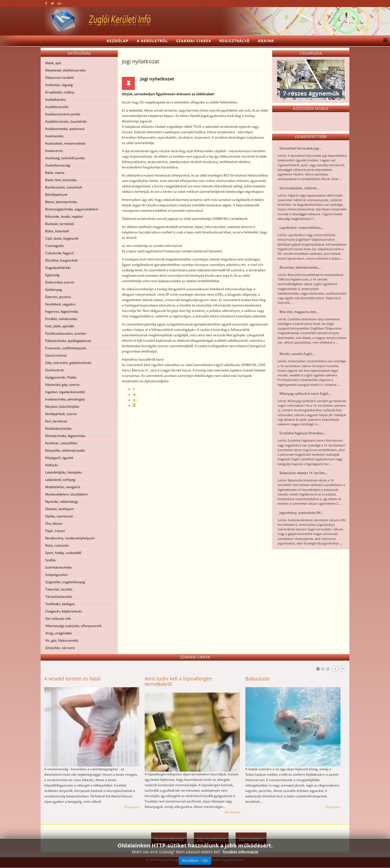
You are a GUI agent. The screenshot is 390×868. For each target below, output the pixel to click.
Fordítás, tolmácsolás (61, 319)
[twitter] (52, 3)
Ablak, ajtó (53, 63)
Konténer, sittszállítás (61, 443)
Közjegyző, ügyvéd (59, 458)
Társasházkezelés (59, 597)
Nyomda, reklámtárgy (62, 502)
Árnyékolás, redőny (60, 92)
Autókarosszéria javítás (63, 114)
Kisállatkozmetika (58, 428)
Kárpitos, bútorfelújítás (62, 407)
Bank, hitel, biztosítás (61, 180)
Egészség (52, 275)
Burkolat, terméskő (60, 224)
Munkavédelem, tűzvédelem (66, 494)
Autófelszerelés (57, 107)
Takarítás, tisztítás (59, 589)
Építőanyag (54, 290)
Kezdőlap (118, 41)
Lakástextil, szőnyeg (60, 480)
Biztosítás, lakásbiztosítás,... (300, 267)
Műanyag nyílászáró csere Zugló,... (305, 394)
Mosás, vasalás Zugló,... (297, 354)
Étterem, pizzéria (58, 297)
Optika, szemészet (59, 516)
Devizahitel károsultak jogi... (300, 148)
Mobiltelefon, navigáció (63, 487)
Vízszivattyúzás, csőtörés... (299, 188)
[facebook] (46, 3)
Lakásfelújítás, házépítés (64, 472)
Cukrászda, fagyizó (59, 253)
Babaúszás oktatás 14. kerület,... (304, 473)
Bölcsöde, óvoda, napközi (64, 216)
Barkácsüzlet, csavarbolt (64, 187)
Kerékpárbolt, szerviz (61, 414)
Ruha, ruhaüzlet (57, 545)
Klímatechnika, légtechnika (65, 436)
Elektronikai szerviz (60, 282)
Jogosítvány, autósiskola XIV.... (302, 513)
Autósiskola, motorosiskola (65, 143)
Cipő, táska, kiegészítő (62, 238)
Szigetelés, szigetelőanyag (65, 582)
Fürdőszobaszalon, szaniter (66, 333)
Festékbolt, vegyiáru (60, 304)
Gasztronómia (56, 355)
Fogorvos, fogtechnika (62, 311)
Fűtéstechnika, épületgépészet (68, 341)
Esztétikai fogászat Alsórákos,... (303, 433)
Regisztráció (235, 41)
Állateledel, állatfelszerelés (66, 70)
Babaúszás (258, 678)
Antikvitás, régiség (59, 85)
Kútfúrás (52, 465)
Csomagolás (55, 246)
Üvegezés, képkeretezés (64, 611)
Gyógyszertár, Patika (61, 377)
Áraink (266, 41)
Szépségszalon (56, 575)
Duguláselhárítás (58, 268)
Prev (335, 669)
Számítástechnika (58, 567)
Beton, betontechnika (61, 202)
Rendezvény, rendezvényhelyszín (70, 538)
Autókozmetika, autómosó (65, 129)
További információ (240, 852)
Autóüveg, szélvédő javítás (65, 158)
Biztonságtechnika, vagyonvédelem (72, 209)
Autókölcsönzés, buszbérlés (66, 121)
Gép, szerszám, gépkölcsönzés (68, 363)
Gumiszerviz (55, 370)
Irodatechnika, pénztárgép (65, 399)
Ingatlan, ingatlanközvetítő (65, 392)
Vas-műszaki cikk (58, 619)
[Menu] (384, 41)
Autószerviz (54, 151)
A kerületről (152, 41)
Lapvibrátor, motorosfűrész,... (302, 228)
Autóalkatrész (56, 99)
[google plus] (60, 3)
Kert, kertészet (56, 421)
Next (343, 669)
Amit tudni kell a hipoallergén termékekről (178, 681)
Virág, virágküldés (59, 633)
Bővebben (132, 807)
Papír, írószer (55, 531)
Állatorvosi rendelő (59, 78)
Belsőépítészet (56, 195)
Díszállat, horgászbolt (61, 260)
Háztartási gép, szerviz (62, 385)
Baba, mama (55, 173)
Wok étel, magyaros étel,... (299, 312)
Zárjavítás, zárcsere (60, 648)
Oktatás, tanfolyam (59, 509)
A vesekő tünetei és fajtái (72, 678)
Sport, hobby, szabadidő (63, 553)
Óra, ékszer (54, 523)
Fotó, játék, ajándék (60, 326)
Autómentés (54, 136)
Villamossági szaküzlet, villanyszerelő (73, 626)
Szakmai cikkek (194, 41)
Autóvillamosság (58, 165)
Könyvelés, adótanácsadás (65, 450)
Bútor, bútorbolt (57, 231)
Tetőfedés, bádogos (60, 604)
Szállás (51, 560)
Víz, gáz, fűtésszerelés (62, 640)
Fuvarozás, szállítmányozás (66, 348)
